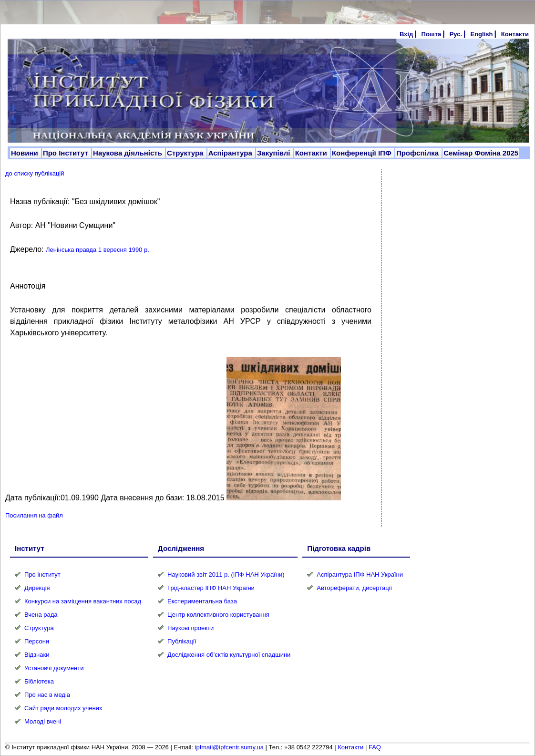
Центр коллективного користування (218, 615)
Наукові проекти (190, 628)
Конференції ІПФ (363, 153)
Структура (186, 153)
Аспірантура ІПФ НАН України (360, 575)
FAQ (375, 747)
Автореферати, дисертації (354, 588)
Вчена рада (41, 615)
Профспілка (418, 153)
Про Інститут (67, 153)
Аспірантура (231, 153)
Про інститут (42, 575)
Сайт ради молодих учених (63, 708)
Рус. (456, 34)
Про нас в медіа (47, 695)
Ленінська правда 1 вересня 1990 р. (98, 250)
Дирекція (37, 588)
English (481, 34)
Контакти (515, 34)
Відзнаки (37, 655)
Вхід (406, 34)
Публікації (182, 641)
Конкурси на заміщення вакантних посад (83, 601)
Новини (26, 153)
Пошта (432, 34)
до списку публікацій (35, 173)
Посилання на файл (34, 515)
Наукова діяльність (129, 153)
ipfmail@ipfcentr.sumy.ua (229, 747)
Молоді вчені (43, 721)
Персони (37, 641)
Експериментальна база (202, 601)
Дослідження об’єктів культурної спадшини (229, 655)
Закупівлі (275, 153)
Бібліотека (39, 681)
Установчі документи (54, 668)
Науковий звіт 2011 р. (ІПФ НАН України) (226, 575)
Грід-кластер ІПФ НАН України (211, 588)
